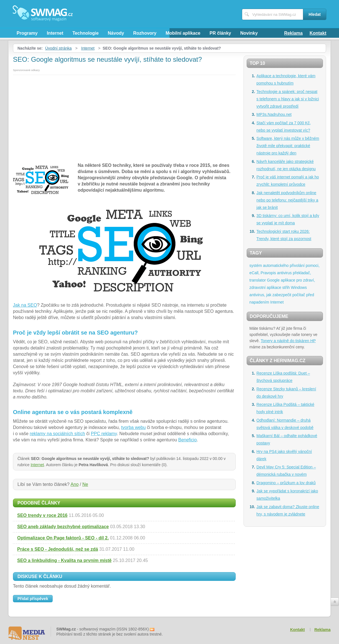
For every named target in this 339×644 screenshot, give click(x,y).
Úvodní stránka (58, 48)
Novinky (249, 33)
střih (286, 287)
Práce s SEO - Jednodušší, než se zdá (58, 549)
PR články (220, 33)
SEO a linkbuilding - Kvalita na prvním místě (64, 560)
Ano (75, 484)
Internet (55, 33)
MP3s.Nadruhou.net (274, 114)
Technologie (85, 33)
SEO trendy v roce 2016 (42, 515)
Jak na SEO (25, 305)
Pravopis (268, 273)
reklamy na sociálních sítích (58, 434)
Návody (116, 33)
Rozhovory (145, 33)
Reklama (293, 33)
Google (273, 280)
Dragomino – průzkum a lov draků (286, 483)
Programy (27, 33)
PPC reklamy (104, 434)
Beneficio (188, 440)
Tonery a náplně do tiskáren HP (288, 341)
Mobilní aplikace (183, 33)
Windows (299, 287)
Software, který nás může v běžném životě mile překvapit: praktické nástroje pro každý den (288, 146)
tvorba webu (133, 427)
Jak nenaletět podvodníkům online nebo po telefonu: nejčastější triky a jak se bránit (287, 200)
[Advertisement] (124, 117)
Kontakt (318, 33)
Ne (85, 484)
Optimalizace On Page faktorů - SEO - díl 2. (63, 538)
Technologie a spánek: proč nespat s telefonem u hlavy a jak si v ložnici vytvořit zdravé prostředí (288, 99)
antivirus (284, 273)
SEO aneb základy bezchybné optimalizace (63, 527)
